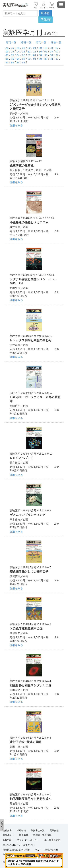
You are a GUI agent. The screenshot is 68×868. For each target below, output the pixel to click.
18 (51, 48)
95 (13, 59)
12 (29, 52)
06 (7, 55)
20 (40, 48)
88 (51, 59)
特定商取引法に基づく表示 (16, 850)
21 (35, 48)
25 (13, 48)
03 (24, 55)
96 (7, 59)
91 (35, 59)
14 (18, 52)
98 (51, 55)
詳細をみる (16, 125)
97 (57, 55)
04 (18, 55)
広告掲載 (24, 835)
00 (40, 55)
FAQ (37, 850)
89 (46, 59)
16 (7, 52)
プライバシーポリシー (28, 840)
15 (13, 52)
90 (40, 59)
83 (24, 63)
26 (7, 48)
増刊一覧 (41, 42)
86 (7, 63)
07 (57, 52)
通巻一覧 (56, 42)
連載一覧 (26, 42)
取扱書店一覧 (38, 831)
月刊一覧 (11, 42)
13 (24, 52)
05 (13, 55)
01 (35, 55)
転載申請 (7, 840)
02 (29, 55)
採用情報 (21, 831)
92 (29, 59)
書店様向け (8, 835)
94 (18, 59)
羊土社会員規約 (52, 840)
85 (13, 63)
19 (46, 48)
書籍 (45, 13)
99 (46, 55)
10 (40, 52)
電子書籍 (54, 831)
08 (51, 52)
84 (18, 63)
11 (35, 52)
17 (57, 48)
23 (24, 48)
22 (29, 48)
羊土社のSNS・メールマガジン (19, 845)
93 (24, 59)
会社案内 (7, 831)
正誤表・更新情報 (42, 835)
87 (57, 59)
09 (46, 52)
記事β (46, 20)
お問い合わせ (51, 850)
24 (18, 48)
